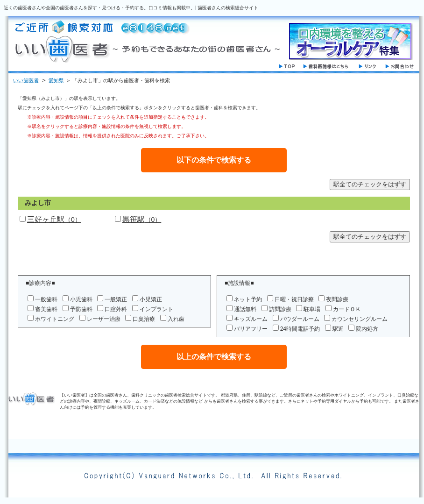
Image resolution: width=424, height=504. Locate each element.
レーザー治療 (104, 319)
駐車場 (312, 309)
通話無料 (245, 309)
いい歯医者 (26, 80)
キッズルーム (251, 319)
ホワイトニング (55, 319)
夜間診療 (337, 299)
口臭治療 (144, 319)
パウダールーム (300, 319)
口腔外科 (116, 309)
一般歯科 (46, 299)
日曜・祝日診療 (294, 299)
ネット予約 (248, 299)
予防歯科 (81, 309)
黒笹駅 (142, 219)
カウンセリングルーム (360, 319)
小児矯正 (151, 299)
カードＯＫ (347, 309)
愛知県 (56, 80)
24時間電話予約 (300, 329)
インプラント (156, 309)
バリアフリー (251, 329)
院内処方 (367, 329)
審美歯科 (46, 309)
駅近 (338, 329)
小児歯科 (81, 299)
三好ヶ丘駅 (54, 219)
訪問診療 (280, 309)
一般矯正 (116, 299)
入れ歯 (176, 319)
